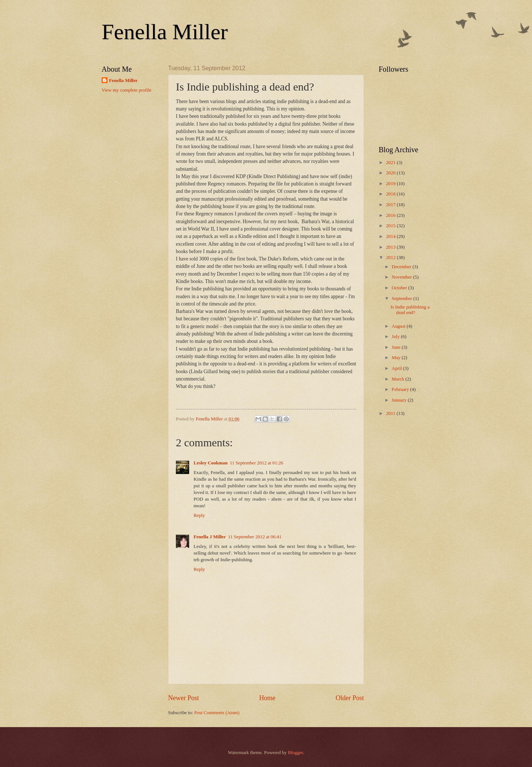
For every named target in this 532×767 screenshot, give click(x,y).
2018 (391, 194)
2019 (391, 184)
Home (267, 698)
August (399, 326)
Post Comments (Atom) (217, 713)
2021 (391, 163)
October (400, 288)
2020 (391, 173)
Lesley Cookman (211, 463)
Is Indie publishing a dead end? (410, 310)
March (398, 379)
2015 (391, 226)
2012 (391, 258)
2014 (391, 236)
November (402, 277)
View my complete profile (127, 90)
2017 (391, 205)
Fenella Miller (165, 32)
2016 (391, 215)
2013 (391, 247)
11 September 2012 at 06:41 (255, 537)
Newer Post (184, 698)
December (402, 267)
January (400, 400)
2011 (391, 413)
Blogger (295, 753)
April (397, 368)
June (397, 347)
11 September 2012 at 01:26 (257, 463)
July (396, 337)
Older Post (350, 698)
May (397, 358)
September (402, 299)
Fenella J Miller (210, 537)
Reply (199, 515)
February (401, 389)
